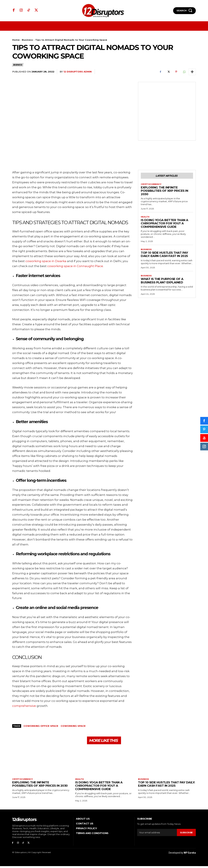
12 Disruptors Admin (78, 72)
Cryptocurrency (152, 185)
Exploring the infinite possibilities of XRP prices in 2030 (164, 191)
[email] (157, 834)
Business (27, 40)
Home (16, 40)
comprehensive (24, 706)
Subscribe (186, 834)
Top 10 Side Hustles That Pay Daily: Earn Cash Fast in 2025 (164, 256)
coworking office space (41, 726)
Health (145, 218)
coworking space (73, 726)
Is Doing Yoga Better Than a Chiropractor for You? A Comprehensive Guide (165, 224)
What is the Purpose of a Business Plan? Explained (162, 282)
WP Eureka (190, 855)
